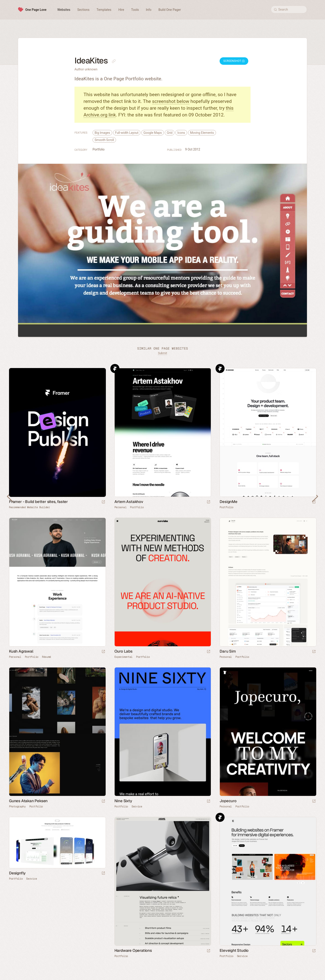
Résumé (46, 657)
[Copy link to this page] (114, 61)
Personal (121, 507)
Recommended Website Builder (29, 507)
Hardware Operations (133, 950)
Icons (181, 133)
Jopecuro (228, 801)
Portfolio (99, 149)
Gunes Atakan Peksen (28, 801)
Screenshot (234, 61)
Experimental (123, 657)
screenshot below (171, 101)
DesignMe (228, 502)
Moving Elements (202, 133)
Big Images (102, 133)
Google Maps (153, 133)
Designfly (17, 873)
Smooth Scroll (104, 140)
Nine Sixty (123, 801)
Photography (17, 806)
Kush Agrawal (21, 651)
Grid (170, 133)
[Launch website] (209, 502)
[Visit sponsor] (103, 502)
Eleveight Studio (234, 950)
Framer (115, 368)
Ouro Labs (123, 651)
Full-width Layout (127, 133)
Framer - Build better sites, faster (38, 502)
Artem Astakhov (129, 502)
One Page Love (36, 10)
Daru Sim (228, 651)
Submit (162, 353)
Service (137, 806)
